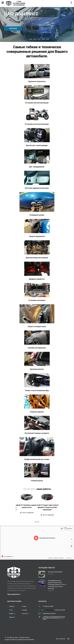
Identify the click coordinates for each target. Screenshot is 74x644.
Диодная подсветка (37, 279)
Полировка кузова (37, 215)
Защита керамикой (37, 236)
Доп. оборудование (37, 167)
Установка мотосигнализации (37, 124)
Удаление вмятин (37, 369)
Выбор (12, 614)
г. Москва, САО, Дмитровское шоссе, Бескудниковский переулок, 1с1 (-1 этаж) (54, 618)
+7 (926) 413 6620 (48, 606)
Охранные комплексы (37, 81)
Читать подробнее (28, 513)
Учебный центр (37, 481)
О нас (11, 610)
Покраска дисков (37, 412)
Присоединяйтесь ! (14, 594)
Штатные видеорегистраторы (37, 188)
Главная (12, 606)
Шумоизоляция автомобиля (37, 258)
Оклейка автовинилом (37, 348)
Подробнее (13, 28)
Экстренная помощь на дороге (37, 433)
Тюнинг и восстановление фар (37, 390)
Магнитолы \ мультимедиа (37, 145)
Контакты (25, 614)
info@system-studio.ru (49, 613)
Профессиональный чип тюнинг (37, 459)
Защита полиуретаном (37, 326)
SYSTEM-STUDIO (24, 638)
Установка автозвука (37, 300)
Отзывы (25, 610)
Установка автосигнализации (37, 103)
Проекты (12, 617)
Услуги (24, 606)
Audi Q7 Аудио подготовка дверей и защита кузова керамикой (47, 507)
